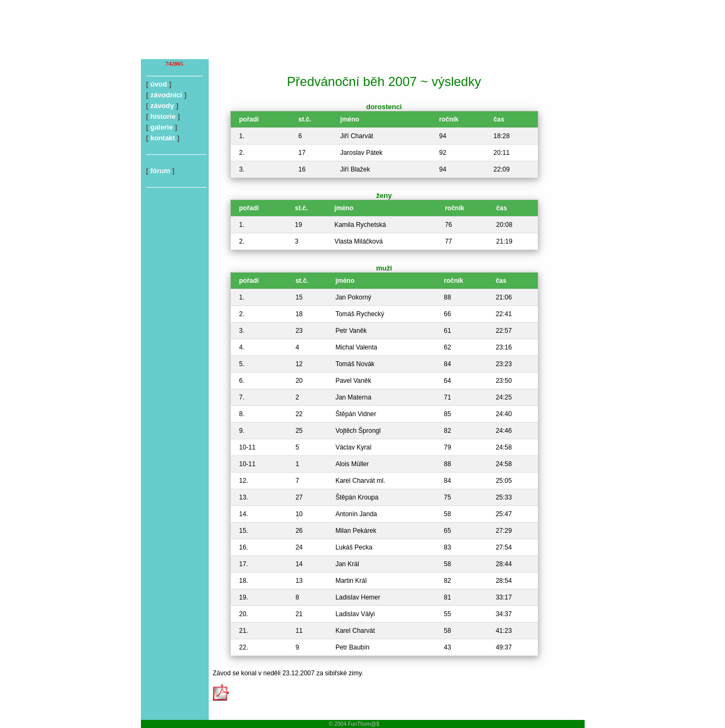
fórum (160, 171)
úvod (158, 84)
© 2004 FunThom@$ (354, 724)
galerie (161, 127)
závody (162, 106)
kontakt (162, 138)
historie (163, 116)
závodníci (166, 95)
